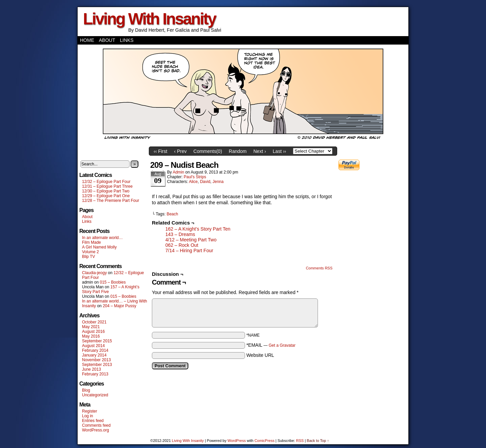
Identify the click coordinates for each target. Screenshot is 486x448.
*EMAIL (271, 345)
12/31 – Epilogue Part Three (107, 186)
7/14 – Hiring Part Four (189, 251)
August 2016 (93, 332)
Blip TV (88, 257)
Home (87, 40)
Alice (193, 182)
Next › (260, 151)
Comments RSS (319, 268)
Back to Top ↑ (318, 441)
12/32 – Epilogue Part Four (106, 182)
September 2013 (97, 365)
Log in (88, 416)
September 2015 (97, 341)
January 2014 (94, 355)
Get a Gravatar (282, 345)
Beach (172, 214)
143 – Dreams (180, 234)
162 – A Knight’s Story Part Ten (198, 229)
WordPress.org (96, 430)
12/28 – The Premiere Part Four (111, 201)
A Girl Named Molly (99, 247)
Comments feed (96, 425)
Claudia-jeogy (94, 273)
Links (127, 40)
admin (179, 172)
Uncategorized (95, 395)
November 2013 (96, 360)
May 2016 (91, 336)
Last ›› (279, 151)
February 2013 (95, 374)
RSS (300, 441)
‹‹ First (160, 151)
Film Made (91, 242)
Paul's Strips (195, 177)
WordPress (237, 441)
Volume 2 (90, 252)
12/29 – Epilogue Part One (106, 196)
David (205, 182)
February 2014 (95, 350)
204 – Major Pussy (119, 306)
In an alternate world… (102, 238)
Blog (86, 390)
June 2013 (91, 369)
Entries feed (93, 421)
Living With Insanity (149, 19)
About (107, 40)
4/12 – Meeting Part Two (191, 240)
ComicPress (264, 441)
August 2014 (93, 346)
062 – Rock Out (182, 245)
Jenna (218, 182)
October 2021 (94, 322)
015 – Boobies (113, 282)
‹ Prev (180, 151)
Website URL (260, 355)
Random (238, 151)
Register (90, 411)
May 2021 (91, 327)
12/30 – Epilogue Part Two (106, 191)
